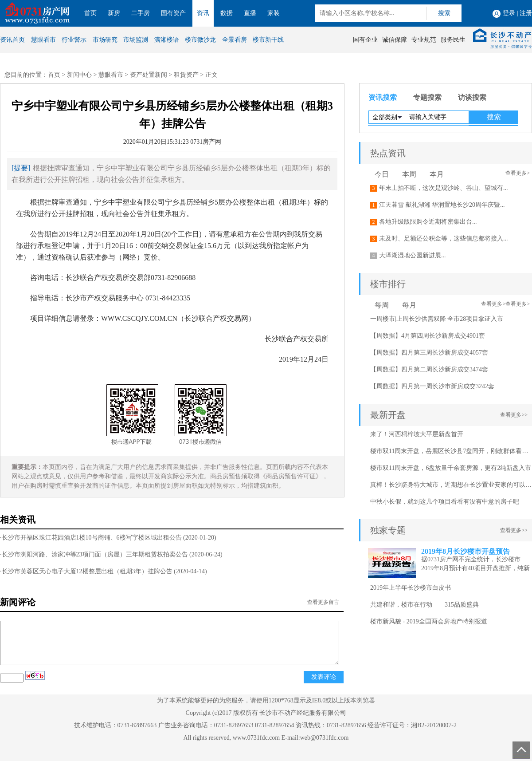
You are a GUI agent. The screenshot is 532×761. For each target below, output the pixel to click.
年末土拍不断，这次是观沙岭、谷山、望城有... (444, 188)
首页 (90, 13)
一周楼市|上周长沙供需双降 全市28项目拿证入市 (437, 319)
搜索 (444, 13)
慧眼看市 (43, 40)
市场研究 (105, 40)
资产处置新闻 (149, 75)
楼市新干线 (268, 40)
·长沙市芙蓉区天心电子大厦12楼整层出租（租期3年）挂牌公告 (86, 571)
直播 (250, 13)
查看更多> (518, 173)
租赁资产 (186, 75)
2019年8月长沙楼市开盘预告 (465, 551)
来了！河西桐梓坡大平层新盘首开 (417, 434)
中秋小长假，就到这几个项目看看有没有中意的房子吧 (445, 502)
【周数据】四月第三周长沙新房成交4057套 (429, 353)
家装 (274, 13)
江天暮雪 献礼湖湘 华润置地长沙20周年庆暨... (442, 205)
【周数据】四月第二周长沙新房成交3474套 (429, 369)
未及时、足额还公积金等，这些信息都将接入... (444, 239)
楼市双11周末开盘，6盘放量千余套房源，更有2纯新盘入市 (451, 468)
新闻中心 (79, 75)
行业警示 (74, 40)
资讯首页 (12, 40)
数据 (227, 13)
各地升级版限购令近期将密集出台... (428, 222)
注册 (526, 13)
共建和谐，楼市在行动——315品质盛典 (424, 605)
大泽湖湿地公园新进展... (413, 255)
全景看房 (235, 40)
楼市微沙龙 (200, 40)
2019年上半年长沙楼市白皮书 (411, 588)
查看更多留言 (323, 602)
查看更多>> (514, 415)
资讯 (203, 13)
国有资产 (173, 13)
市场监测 (136, 40)
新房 (114, 13)
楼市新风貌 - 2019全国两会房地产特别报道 (429, 621)
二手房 (141, 13)
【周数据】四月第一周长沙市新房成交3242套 (432, 386)
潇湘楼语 (167, 40)
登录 (509, 13)
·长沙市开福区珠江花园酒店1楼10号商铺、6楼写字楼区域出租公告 (91, 538)
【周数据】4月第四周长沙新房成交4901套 (428, 336)
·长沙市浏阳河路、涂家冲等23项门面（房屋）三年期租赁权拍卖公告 (94, 554)
